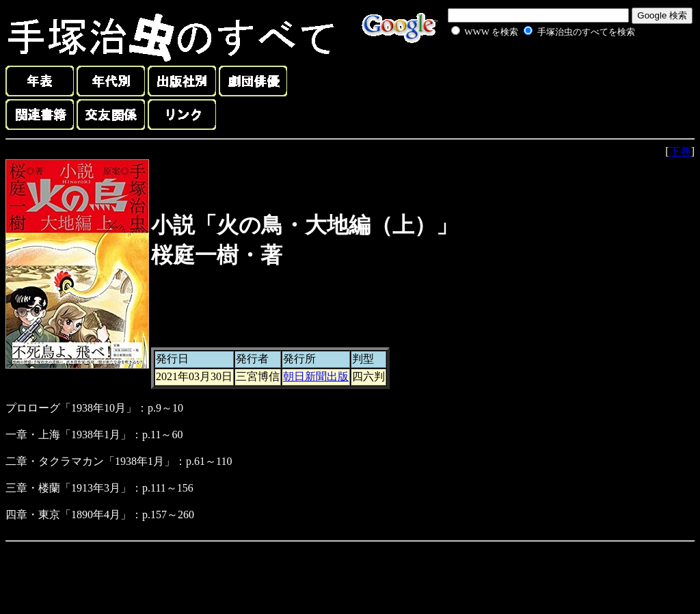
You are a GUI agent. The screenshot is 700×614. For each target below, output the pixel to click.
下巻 (680, 151)
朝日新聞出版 (316, 376)
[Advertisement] (528, 71)
